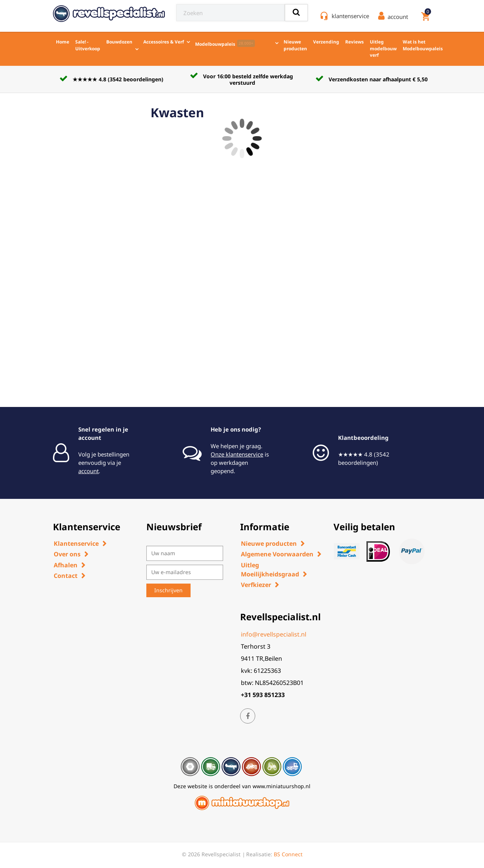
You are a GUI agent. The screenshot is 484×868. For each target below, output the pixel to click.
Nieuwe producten (295, 45)
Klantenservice (76, 543)
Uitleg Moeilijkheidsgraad (270, 570)
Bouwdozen (119, 42)
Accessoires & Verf (164, 42)
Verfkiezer (256, 585)
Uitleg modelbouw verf (383, 48)
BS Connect (288, 854)
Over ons (67, 554)
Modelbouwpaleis (225, 43)
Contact (66, 576)
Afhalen (66, 565)
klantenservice (350, 16)
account (88, 471)
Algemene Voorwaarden (277, 554)
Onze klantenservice (237, 454)
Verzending (326, 42)
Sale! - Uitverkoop (88, 45)
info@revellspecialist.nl (274, 634)
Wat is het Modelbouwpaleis (423, 45)
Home (63, 42)
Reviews (354, 42)
